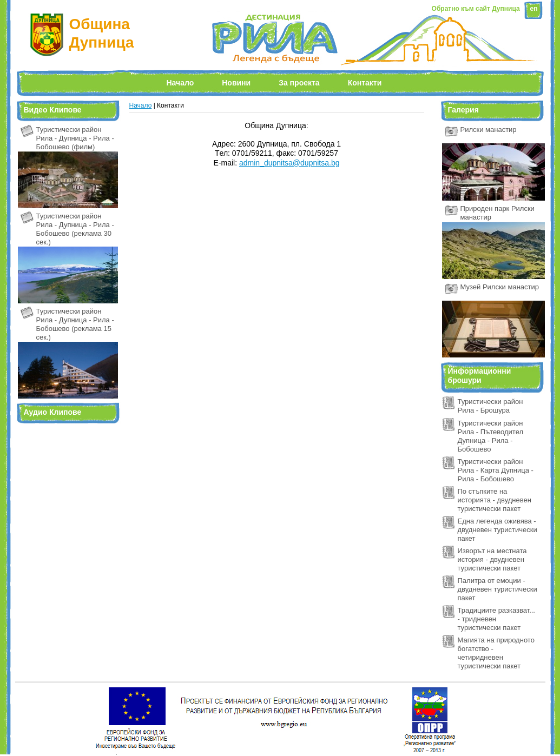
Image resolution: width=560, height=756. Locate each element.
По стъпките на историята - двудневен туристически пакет (495, 500)
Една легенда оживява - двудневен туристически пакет (498, 530)
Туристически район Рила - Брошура (490, 406)
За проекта (299, 83)
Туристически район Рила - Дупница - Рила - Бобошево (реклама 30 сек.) (75, 229)
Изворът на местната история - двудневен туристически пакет (492, 559)
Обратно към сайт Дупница (476, 9)
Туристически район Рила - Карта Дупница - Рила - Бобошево (496, 470)
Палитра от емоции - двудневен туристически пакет (498, 589)
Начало (180, 83)
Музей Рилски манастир (500, 287)
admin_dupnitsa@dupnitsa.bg (289, 163)
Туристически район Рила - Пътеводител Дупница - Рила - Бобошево (491, 436)
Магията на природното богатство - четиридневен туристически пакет (496, 653)
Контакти (365, 83)
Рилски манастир (489, 130)
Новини (236, 83)
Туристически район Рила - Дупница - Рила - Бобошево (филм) (75, 138)
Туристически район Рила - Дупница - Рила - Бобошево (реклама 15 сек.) (75, 324)
